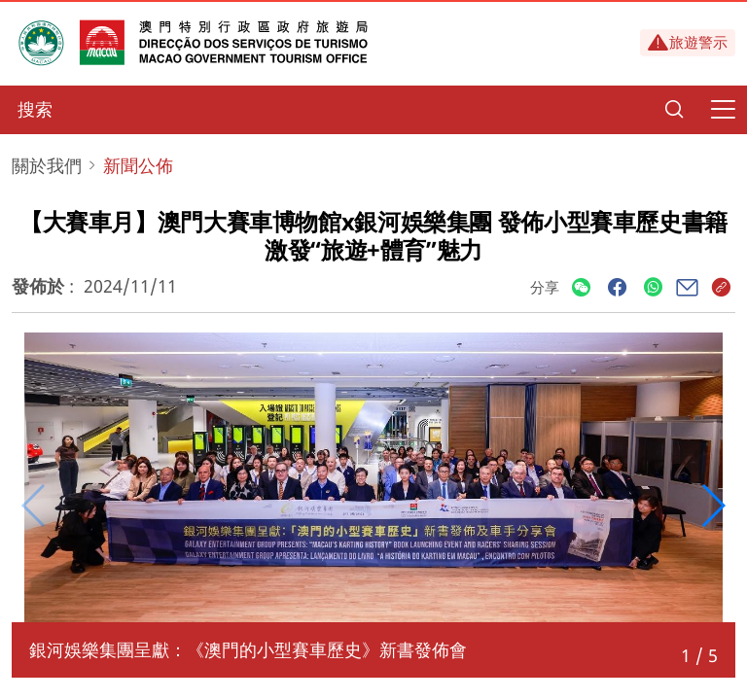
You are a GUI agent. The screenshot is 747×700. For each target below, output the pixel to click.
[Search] (674, 110)
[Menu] (723, 110)
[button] (712, 506)
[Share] (581, 288)
